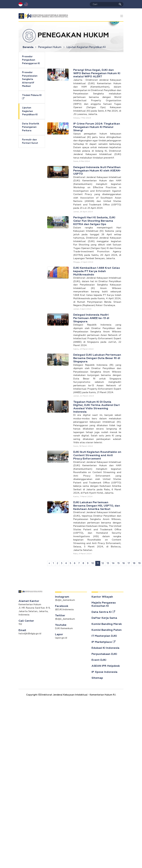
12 (103, 563)
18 (134, 563)
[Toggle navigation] (122, 16)
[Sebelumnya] (49, 563)
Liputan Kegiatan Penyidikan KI (30, 111)
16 (124, 563)
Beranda (30, 47)
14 (113, 563)
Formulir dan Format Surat (30, 141)
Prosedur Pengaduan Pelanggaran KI (31, 60)
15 (118, 563)
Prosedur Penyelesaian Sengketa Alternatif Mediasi (30, 79)
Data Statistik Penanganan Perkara (31, 127)
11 (98, 563)
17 (129, 563)
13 (108, 563)
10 (93, 563)
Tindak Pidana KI (32, 97)
